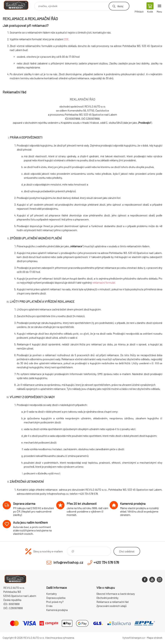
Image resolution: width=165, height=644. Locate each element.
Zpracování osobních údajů (111, 606)
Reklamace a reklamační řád (112, 602)
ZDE (66, 39)
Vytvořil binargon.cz (134, 638)
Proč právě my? (55, 602)
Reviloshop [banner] (18, 5)
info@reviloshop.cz (68, 562)
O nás (49, 606)
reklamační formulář (104, 283)
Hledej (120, 6)
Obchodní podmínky (107, 598)
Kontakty (51, 594)
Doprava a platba (56, 598)
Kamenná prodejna (57, 610)
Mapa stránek (155, 638)
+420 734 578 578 (106, 562)
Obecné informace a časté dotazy (116, 594)
